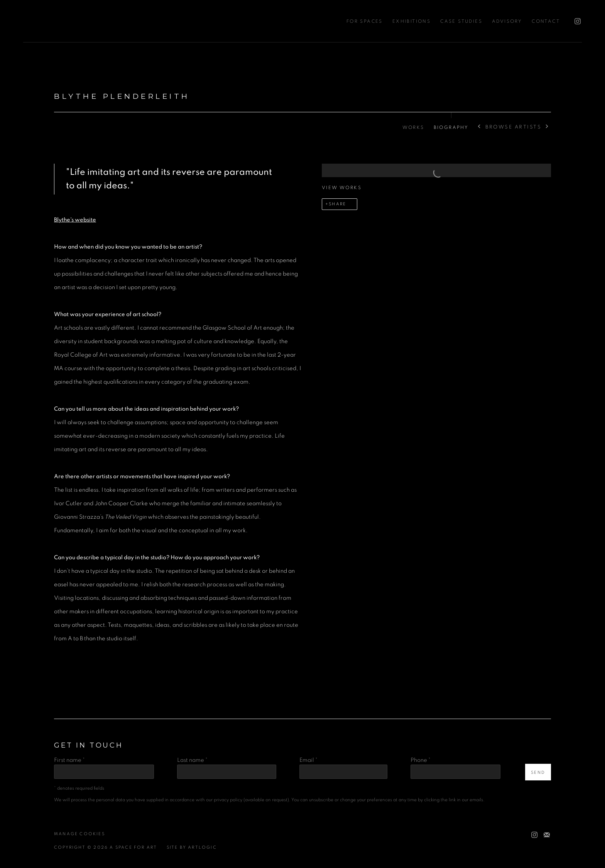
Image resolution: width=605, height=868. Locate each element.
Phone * (421, 760)
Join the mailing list (547, 835)
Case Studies (461, 21)
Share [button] (337, 204)
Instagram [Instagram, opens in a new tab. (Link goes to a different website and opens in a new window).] (576, 20)
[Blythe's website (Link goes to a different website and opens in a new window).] (75, 220)
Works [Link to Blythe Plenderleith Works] (413, 127)
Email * (308, 760)
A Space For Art (58, 21)
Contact (546, 21)
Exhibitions (412, 21)
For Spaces (365, 21)
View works (342, 188)
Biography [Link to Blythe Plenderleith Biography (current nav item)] (451, 127)
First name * (69, 760)
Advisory (507, 21)
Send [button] (538, 772)
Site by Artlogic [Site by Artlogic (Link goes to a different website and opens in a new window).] (192, 847)
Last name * (192, 760)
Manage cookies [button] (79, 834)
